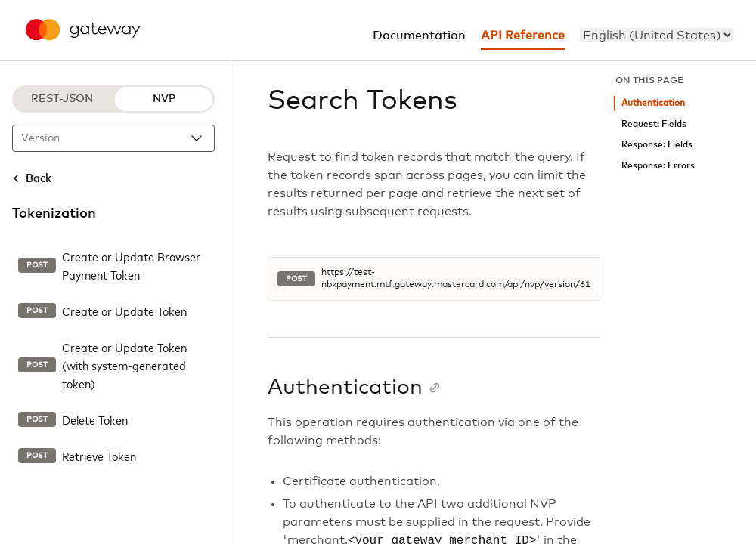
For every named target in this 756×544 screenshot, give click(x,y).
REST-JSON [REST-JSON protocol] (62, 99)
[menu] (657, 35)
